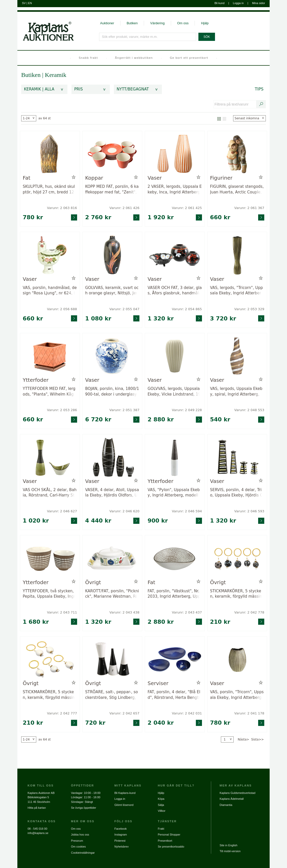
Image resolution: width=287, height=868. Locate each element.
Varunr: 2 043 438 (124, 612)
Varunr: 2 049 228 (187, 410)
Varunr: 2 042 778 (249, 612)
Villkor (162, 811)
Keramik (56, 75)
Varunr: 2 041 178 (249, 713)
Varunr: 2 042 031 (187, 713)
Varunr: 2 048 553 (249, 410)
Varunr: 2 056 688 (62, 309)
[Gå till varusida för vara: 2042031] (175, 659)
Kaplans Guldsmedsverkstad (237, 793)
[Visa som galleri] (219, 118)
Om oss (183, 23)
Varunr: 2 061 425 (187, 208)
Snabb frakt (88, 58)
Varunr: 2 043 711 (62, 612)
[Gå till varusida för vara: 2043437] (175, 558)
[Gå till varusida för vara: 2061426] (112, 154)
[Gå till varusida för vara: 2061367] (237, 154)
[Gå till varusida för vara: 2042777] (50, 659)
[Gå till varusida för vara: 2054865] (175, 255)
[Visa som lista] (224, 118)
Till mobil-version (230, 851)
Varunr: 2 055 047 (124, 309)
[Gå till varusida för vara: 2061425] (175, 154)
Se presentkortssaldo (171, 847)
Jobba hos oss (80, 835)
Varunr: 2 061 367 (249, 208)
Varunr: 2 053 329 (249, 309)
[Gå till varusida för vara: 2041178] (237, 659)
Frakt (161, 829)
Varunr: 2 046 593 (249, 511)
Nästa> (243, 739)
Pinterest (120, 841)
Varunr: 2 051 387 (124, 410)
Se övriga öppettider (83, 808)
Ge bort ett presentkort (189, 58)
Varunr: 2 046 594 (187, 511)
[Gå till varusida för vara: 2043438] (112, 558)
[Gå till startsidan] (46, 26)
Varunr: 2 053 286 (62, 410)
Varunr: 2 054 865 (187, 309)
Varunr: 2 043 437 (187, 612)
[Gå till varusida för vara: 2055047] (112, 255)
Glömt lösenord (124, 805)
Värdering (157, 23)
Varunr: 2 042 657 (124, 713)
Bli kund (219, 3)
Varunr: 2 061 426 (124, 208)
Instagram (121, 835)
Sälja (161, 805)
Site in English (229, 845)
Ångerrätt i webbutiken (134, 58)
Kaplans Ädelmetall (232, 799)
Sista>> (258, 739)
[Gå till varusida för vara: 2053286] (50, 356)
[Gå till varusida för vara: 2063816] (50, 154)
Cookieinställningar (83, 853)
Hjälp (205, 23)
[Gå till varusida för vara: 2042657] (112, 659)
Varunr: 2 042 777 (62, 713)
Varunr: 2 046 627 (62, 511)
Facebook (121, 829)
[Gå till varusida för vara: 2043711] (50, 558)
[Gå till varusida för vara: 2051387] (112, 356)
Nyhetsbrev (122, 847)
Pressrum (77, 841)
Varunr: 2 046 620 (124, 511)
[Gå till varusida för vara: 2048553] (237, 356)
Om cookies (78, 847)
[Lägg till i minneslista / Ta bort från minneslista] (74, 177)
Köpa (161, 799)
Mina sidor (259, 3)
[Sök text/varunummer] (261, 104)
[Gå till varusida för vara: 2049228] (175, 356)
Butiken (132, 23)
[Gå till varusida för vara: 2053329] (237, 255)
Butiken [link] (31, 75)
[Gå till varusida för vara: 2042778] (237, 558)
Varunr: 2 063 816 (62, 208)
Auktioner (107, 23)
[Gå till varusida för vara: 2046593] (237, 457)
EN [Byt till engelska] (30, 3)
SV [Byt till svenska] (24, 3)
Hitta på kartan (37, 808)
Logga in (238, 3)
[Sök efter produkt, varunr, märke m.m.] (148, 37)
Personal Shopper (169, 835)
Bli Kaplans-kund (125, 793)
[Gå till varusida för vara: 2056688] (50, 255)
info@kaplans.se (38, 833)
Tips (259, 89)
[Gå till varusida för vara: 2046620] (112, 457)
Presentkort (165, 841)
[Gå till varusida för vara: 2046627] (50, 457)
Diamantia (226, 805)
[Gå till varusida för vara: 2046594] (175, 457)
